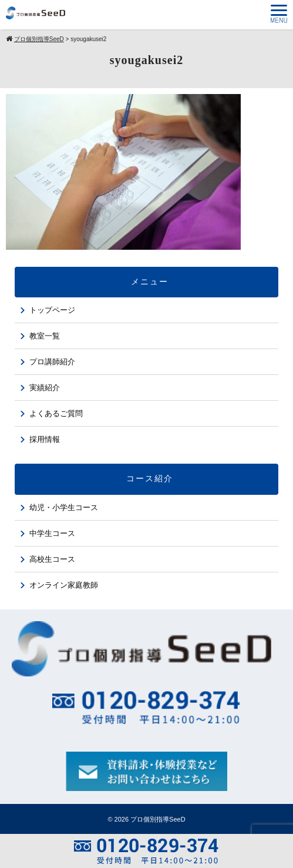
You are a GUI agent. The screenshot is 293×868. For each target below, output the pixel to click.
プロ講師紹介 (52, 362)
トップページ (52, 310)
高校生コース (52, 559)
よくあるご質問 (56, 413)
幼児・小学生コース (64, 507)
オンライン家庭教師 (64, 585)
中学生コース (52, 533)
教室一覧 (45, 336)
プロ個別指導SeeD (158, 819)
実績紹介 (45, 388)
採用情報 (45, 439)
